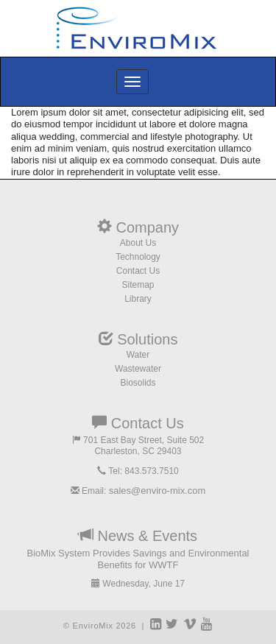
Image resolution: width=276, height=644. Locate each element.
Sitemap (138, 285)
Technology (138, 257)
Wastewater (138, 369)
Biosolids (138, 383)
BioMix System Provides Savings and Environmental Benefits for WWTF (138, 559)
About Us (138, 243)
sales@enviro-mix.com (158, 491)
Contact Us (138, 271)
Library (138, 299)
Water (138, 355)
